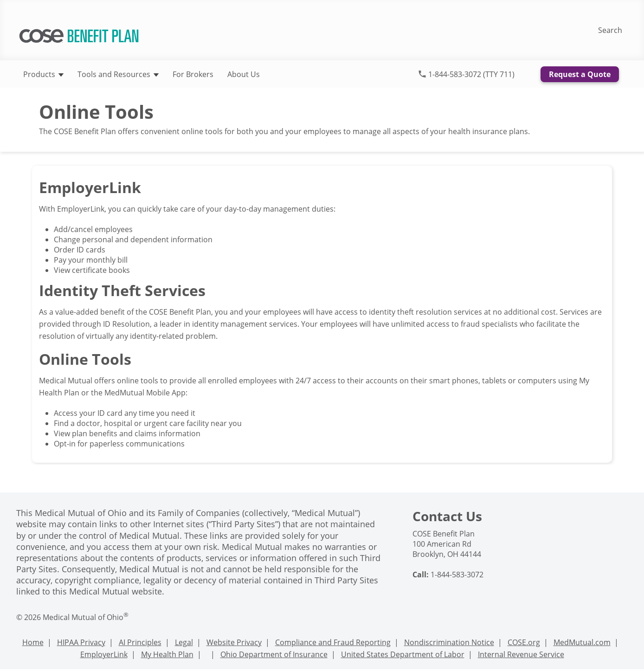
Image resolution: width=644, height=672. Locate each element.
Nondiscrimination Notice (449, 642)
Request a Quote (580, 74)
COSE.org (524, 642)
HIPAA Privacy (81, 642)
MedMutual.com (582, 642)
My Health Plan (167, 654)
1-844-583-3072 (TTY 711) (471, 74)
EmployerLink (104, 654)
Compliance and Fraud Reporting (333, 642)
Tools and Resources (118, 74)
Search (610, 30)
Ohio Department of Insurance (274, 654)
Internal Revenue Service (521, 654)
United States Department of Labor (403, 654)
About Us (244, 74)
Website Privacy (234, 642)
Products (43, 74)
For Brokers (193, 74)
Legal (184, 642)
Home (33, 642)
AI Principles (140, 642)
